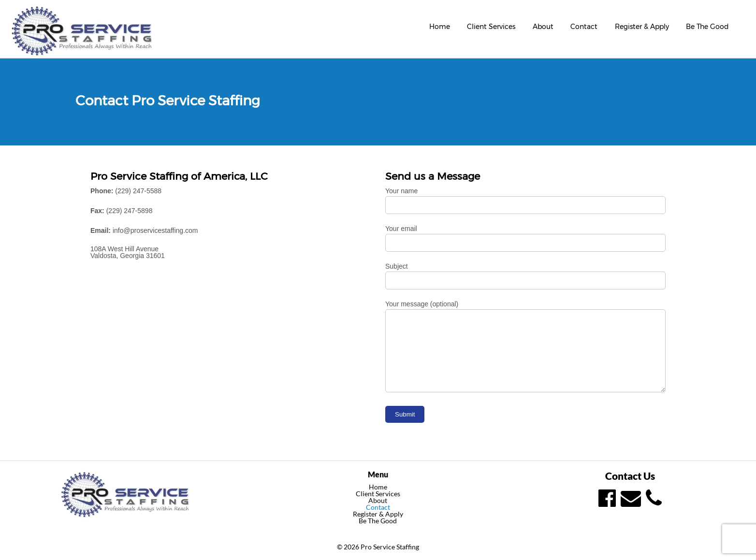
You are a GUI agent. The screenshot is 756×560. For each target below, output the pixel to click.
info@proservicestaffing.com (155, 230)
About (543, 27)
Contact (584, 27)
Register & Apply (642, 27)
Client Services (491, 27)
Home (440, 27)
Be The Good (707, 27)
